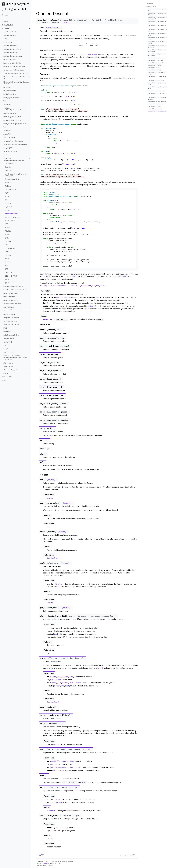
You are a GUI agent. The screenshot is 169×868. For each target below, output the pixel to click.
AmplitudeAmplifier (10, 35)
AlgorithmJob (8, 366)
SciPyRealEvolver (9, 339)
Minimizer (8, 171)
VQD (5, 101)
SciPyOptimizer (10, 248)
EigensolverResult (10, 91)
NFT (7, 224)
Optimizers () (15, 159)
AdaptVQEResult (9, 138)
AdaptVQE (7, 134)
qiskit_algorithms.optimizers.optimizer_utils (16, 175)
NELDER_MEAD (10, 221)
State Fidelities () (15, 309)
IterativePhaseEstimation (12, 304)
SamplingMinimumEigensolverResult (16, 144)
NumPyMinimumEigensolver (13, 120)
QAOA (5, 155)
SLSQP (7, 235)
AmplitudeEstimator (10, 46)
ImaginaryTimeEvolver (11, 318)
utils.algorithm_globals (11, 370)
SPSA (7, 238)
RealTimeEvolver (9, 314)
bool (48, 527)
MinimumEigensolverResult (12, 117)
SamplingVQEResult (10, 151)
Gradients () (14, 109)
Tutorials (5, 373)
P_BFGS (8, 228)
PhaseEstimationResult (11, 300)
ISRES (7, 283)
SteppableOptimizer (12, 179)
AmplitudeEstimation (11, 53)
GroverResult (8, 42)
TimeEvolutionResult (10, 321)
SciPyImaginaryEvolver (11, 335)
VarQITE (6, 345)
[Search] (15, 15)
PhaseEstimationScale (11, 293)
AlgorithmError (8, 363)
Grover (6, 39)
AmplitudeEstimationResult (13, 56)
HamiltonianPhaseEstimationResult (15, 290)
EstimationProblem (10, 60)
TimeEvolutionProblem (11, 325)
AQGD (7, 196)
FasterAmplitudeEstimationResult (15, 66)
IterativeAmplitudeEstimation (14, 70)
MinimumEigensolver (10, 113)
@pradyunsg (53, 863)
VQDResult (7, 105)
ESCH (7, 279)
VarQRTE (7, 349)
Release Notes (7, 377)
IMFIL (7, 259)
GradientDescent (11, 214)
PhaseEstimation (9, 297)
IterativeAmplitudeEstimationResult (16, 73)
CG (6, 200)
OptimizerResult (11, 164)
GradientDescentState (13, 217)
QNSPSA (8, 241)
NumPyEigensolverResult (12, 98)
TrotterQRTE (8, 342)
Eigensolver (7, 87)
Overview (5, 22)
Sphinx (45, 863)
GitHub (4, 380)
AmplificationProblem (11, 32)
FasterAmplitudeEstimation (13, 63)
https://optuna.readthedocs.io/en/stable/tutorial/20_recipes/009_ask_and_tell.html (73, 286)
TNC (7, 245)
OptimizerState (10, 190)
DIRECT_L (9, 273)
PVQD (5, 328)
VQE (5, 127)
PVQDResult (8, 332)
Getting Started (7, 25)
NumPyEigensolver (10, 94)
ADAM (7, 193)
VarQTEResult (8, 352)
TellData (8, 186)
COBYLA (8, 203)
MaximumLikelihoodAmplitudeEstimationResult (16, 83)
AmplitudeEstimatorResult (12, 49)
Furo (60, 863)
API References (7, 28)
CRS (7, 269)
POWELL (8, 231)
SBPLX (7, 266)
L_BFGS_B (9, 207)
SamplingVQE (8, 148)
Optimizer (8, 167)
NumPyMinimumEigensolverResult (15, 124)
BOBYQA (8, 255)
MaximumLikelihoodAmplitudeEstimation (16, 78)
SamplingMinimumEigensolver (13, 141)
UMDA (7, 252)
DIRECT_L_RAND (11, 276)
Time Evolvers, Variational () (15, 358)
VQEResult (7, 131)
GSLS (7, 210)
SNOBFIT (8, 262)
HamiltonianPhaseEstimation (13, 286)
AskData (8, 183)
